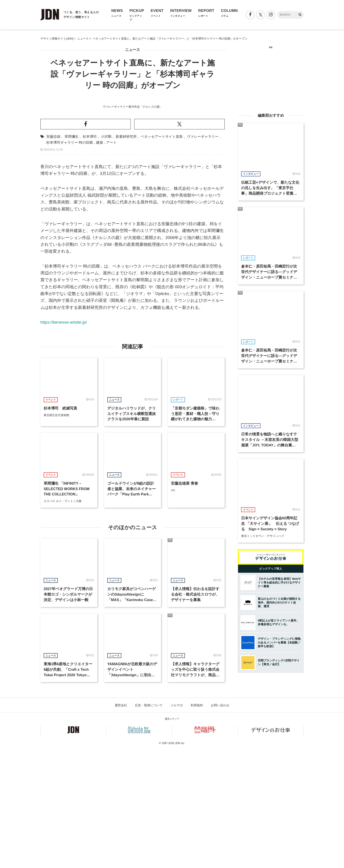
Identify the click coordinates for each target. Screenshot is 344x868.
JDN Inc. (180, 861)
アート (111, 260)
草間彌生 (72, 255)
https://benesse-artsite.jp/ (64, 440)
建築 (100, 260)
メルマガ (177, 823)
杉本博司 (90, 255)
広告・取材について (149, 823)
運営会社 (121, 823)
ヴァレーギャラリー (203, 255)
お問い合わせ (220, 823)
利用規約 (197, 823)
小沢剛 (106, 255)
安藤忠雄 (53, 255)
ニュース (133, 50)
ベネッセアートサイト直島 (162, 255)
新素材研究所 (126, 255)
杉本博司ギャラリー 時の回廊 (70, 260)
